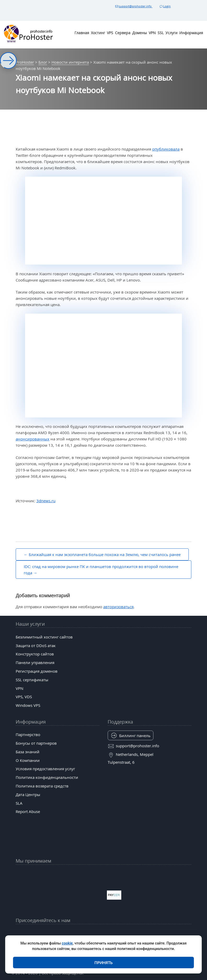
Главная (82, 33)
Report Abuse (28, 811)
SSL (161, 33)
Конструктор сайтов (35, 654)
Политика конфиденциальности (47, 777)
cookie (67, 943)
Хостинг (98, 33)
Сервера (123, 33)
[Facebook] (65, 933)
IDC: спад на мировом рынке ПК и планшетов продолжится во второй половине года (101, 570)
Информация (191, 33)
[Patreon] (161, 933)
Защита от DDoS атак (36, 646)
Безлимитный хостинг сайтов (44, 637)
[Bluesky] (123, 933)
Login (165, 6)
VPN (152, 33)
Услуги (171, 33)
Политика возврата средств (42, 786)
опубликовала (166, 149)
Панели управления (35, 662)
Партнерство (28, 734)
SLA (19, 803)
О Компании (28, 760)
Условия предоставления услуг (45, 769)
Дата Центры (28, 794)
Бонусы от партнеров (36, 743)
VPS (110, 33)
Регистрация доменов (37, 671)
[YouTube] (46, 933)
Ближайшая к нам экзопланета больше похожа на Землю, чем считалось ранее (105, 554)
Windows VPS (28, 705)
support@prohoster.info (134, 6)
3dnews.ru (46, 501)
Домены (140, 33)
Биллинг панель (135, 736)
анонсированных (33, 439)
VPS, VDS (24, 697)
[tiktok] (103, 933)
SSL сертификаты (32, 680)
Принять (103, 963)
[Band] (142, 933)
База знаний (28, 752)
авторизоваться (118, 607)
